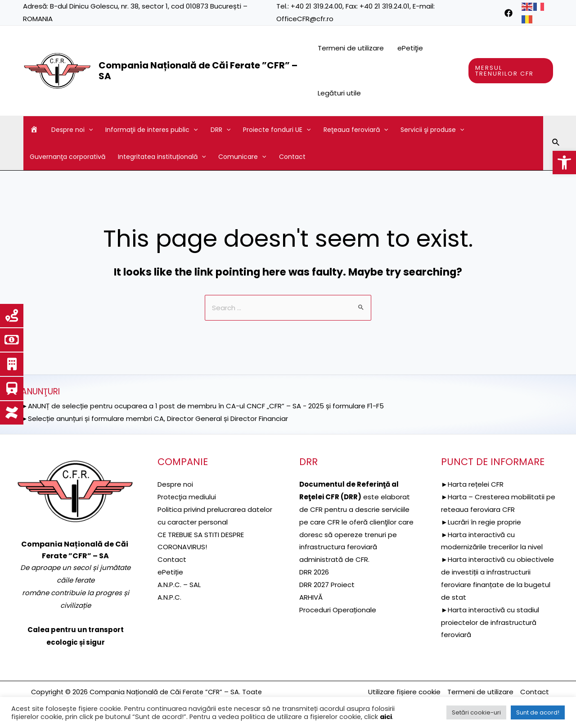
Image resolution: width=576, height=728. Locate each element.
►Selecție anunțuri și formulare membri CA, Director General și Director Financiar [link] (155, 418)
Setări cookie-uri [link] (476, 712)
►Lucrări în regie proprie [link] (481, 522)
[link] (564, 163)
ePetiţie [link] (410, 48)
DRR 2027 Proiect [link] (327, 585)
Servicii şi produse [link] (432, 130)
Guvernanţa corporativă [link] (67, 157)
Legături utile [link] (339, 93)
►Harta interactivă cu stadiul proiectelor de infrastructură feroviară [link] (490, 622)
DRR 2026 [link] (314, 572)
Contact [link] (292, 157)
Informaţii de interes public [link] (151, 130)
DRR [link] (220, 130)
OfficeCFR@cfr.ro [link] (305, 19)
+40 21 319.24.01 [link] (385, 6)
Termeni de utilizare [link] (351, 48)
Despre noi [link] (72, 130)
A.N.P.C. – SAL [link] (179, 585)
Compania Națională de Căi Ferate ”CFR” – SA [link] (198, 71)
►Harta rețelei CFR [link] (472, 484)
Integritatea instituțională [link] (162, 157)
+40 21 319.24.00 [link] (317, 6)
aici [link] (386, 717)
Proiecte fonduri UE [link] (277, 130)
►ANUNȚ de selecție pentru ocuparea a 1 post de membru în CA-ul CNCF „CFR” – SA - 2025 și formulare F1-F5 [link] (202, 406)
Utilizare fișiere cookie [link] (404, 692)
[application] (89, 130)
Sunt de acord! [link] (538, 712)
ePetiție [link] (170, 572)
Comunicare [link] (242, 157)
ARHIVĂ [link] (311, 597)
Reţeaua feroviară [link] (356, 130)
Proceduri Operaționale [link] (338, 610)
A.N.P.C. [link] (169, 597)
